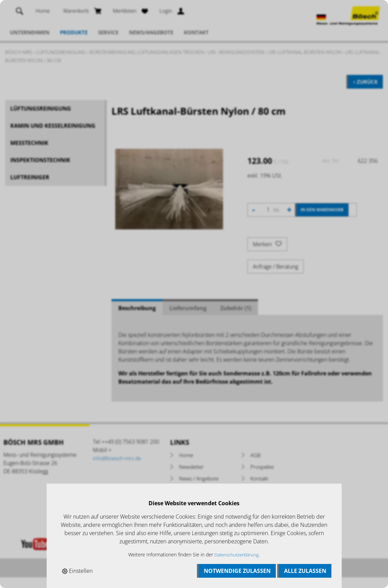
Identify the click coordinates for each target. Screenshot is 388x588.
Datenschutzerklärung (237, 555)
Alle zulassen (305, 571)
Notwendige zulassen (237, 571)
